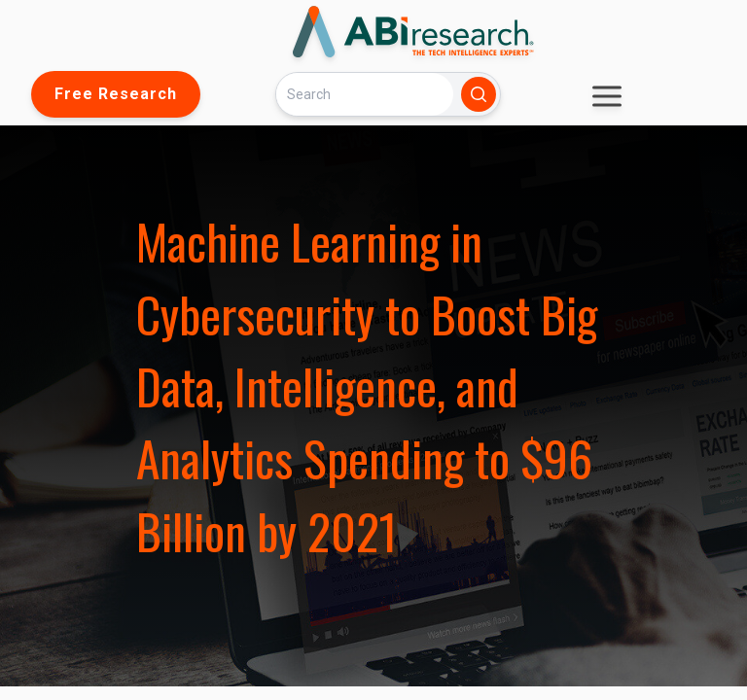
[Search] (365, 94)
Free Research (116, 94)
